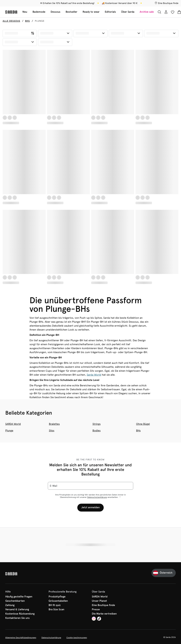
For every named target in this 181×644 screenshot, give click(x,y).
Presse (96, 610)
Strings (97, 424)
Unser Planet (99, 601)
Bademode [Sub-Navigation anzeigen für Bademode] (39, 12)
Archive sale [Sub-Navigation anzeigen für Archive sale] (147, 12)
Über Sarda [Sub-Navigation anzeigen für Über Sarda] (128, 12)
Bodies (97, 431)
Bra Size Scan (57, 610)
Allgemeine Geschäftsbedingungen (21, 638)
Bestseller (71, 12)
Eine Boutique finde (103, 605)
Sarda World (94, 375)
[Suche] (159, 12)
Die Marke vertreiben (104, 614)
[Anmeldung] (166, 12)
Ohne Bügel (143, 424)
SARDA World (13, 424)
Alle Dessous (11, 21)
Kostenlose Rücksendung (20, 614)
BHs (28, 21)
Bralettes (54, 424)
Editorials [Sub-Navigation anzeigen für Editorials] (110, 12)
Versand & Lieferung (17, 610)
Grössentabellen (58, 601)
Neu (25, 12)
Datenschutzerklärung (97, 497)
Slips (52, 431)
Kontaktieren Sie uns (17, 618)
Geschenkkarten (15, 601)
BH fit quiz (55, 605)
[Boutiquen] (166, 3)
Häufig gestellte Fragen (19, 597)
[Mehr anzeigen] (120, 497)
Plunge (9, 431)
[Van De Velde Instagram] (94, 619)
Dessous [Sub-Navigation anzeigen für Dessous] (55, 12)
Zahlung (10, 605)
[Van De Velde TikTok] (99, 619)
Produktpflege (57, 597)
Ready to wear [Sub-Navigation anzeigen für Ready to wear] (91, 12)
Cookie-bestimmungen (77, 638)
